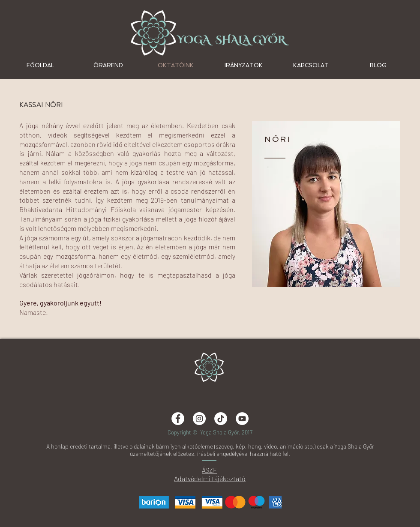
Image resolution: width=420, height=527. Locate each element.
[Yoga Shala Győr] (242, 419)
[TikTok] (221, 419)
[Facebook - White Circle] (178, 419)
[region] (326, 204)
